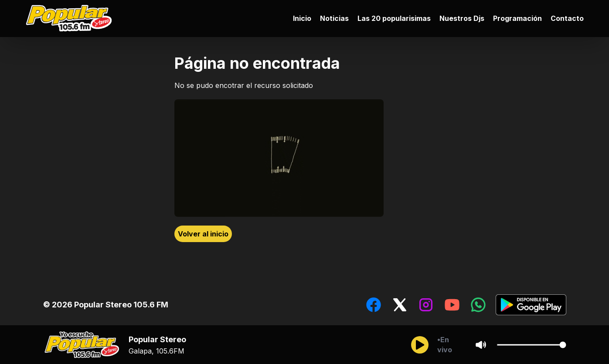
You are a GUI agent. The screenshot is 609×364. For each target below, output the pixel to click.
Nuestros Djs (462, 18)
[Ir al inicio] (71, 19)
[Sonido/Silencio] (481, 345)
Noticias (334, 18)
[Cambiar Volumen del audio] (531, 345)
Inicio (302, 18)
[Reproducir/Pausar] (420, 345)
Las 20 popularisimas (394, 18)
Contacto (567, 18)
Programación (517, 18)
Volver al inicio (203, 234)
